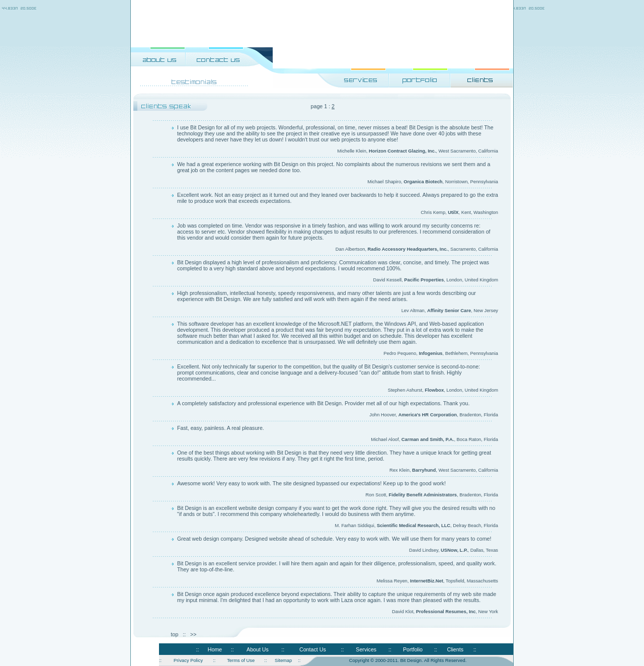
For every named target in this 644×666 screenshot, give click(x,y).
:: (197, 649)
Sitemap (283, 660)
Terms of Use (241, 660)
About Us (258, 649)
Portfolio (413, 649)
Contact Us (313, 649)
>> (193, 634)
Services (366, 649)
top (175, 634)
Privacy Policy (188, 660)
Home (215, 649)
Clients (455, 649)
